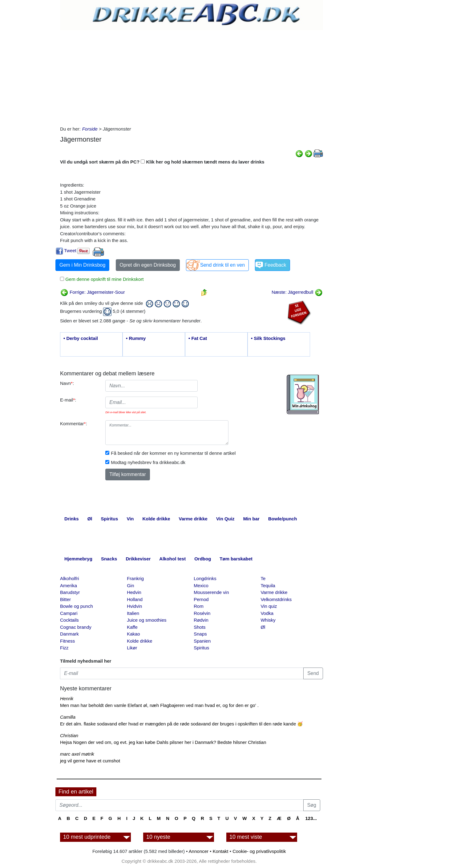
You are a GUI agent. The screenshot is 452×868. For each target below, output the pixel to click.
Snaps (200, 634)
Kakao (133, 634)
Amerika (69, 585)
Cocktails (69, 620)
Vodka (267, 613)
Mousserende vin (211, 592)
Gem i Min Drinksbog (82, 265)
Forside (90, 129)
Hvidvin (134, 606)
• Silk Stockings (268, 338)
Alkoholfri (70, 578)
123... (311, 818)
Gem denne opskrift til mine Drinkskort (104, 279)
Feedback (275, 265)
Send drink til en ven (222, 265)
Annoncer (199, 851)
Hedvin (134, 592)
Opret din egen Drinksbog (148, 265)
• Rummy (136, 338)
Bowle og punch (77, 606)
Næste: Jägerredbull (297, 292)
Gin (130, 585)
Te (263, 578)
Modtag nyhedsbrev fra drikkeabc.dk (148, 462)
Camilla (68, 717)
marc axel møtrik (77, 754)
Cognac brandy (76, 627)
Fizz (64, 648)
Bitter (65, 599)
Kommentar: (74, 424)
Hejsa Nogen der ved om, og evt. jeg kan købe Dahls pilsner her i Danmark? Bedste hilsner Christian (163, 742)
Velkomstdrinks (276, 599)
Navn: (67, 383)
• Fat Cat (198, 338)
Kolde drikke (140, 641)
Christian (69, 735)
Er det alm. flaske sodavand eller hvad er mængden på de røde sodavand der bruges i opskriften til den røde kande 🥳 (182, 724)
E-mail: (68, 400)
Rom (199, 606)
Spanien (202, 641)
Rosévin (202, 613)
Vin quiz (269, 606)
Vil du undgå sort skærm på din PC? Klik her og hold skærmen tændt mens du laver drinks (162, 162)
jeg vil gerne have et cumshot (90, 761)
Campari (69, 613)
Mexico (201, 585)
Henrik (67, 698)
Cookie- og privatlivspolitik (259, 851)
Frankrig (135, 578)
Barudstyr (70, 592)
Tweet (70, 250)
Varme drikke (274, 592)
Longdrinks (205, 578)
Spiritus (201, 648)
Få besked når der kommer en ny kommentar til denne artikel (173, 453)
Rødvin (201, 620)
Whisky (268, 620)
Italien (133, 613)
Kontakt (221, 851)
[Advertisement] (192, 76)
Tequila (268, 585)
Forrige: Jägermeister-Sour (93, 292)
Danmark (69, 634)
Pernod (201, 599)
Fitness (67, 641)
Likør (132, 648)
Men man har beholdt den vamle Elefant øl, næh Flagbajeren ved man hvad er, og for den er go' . (159, 705)
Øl (263, 627)
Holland (135, 599)
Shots (200, 627)
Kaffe (132, 627)
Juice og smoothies (147, 620)
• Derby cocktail (81, 338)
